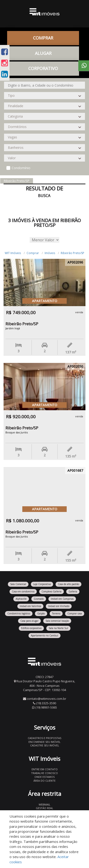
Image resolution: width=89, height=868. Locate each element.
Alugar (43, 53)
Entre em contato (45, 769)
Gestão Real (44, 808)
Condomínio (21, 168)
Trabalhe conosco (44, 773)
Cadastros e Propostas (44, 738)
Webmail (44, 804)
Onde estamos (44, 777)
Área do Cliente (44, 781)
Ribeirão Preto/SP (73, 253)
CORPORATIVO (43, 68)
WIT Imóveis (13, 253)
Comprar (43, 38)
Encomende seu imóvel (44, 742)
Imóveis (50, 253)
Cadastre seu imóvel (45, 745)
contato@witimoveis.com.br (47, 699)
